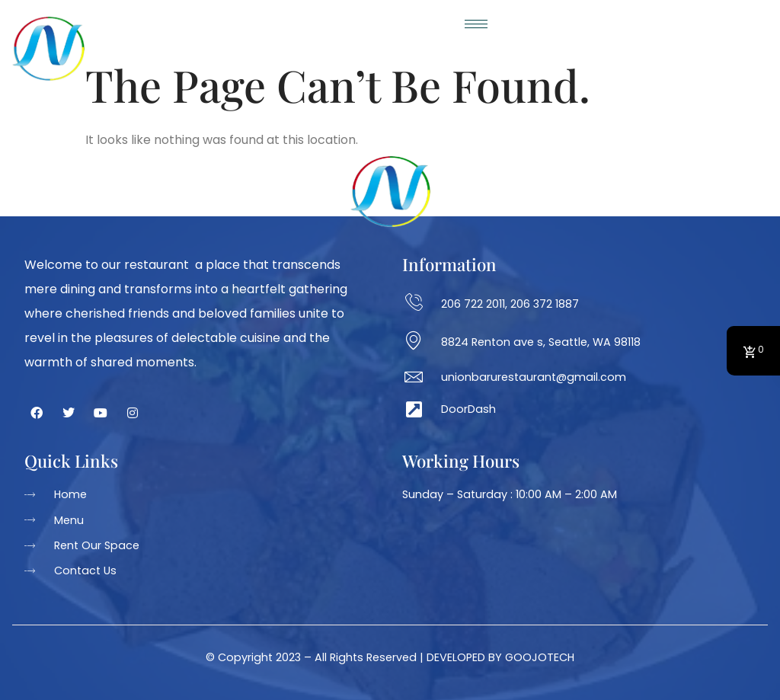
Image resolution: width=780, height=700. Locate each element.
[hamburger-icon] (478, 24)
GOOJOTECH (540, 657)
